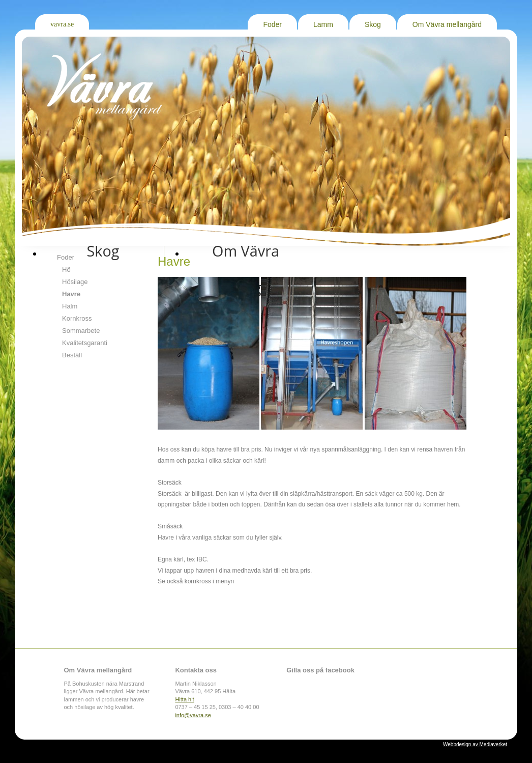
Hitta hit (184, 699)
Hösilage (75, 282)
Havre (71, 294)
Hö (66, 270)
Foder (272, 24)
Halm (70, 306)
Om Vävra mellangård (447, 24)
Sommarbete (81, 331)
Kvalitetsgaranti (85, 343)
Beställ (72, 355)
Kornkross (77, 318)
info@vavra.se (193, 715)
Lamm (323, 24)
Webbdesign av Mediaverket (475, 744)
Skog (373, 24)
